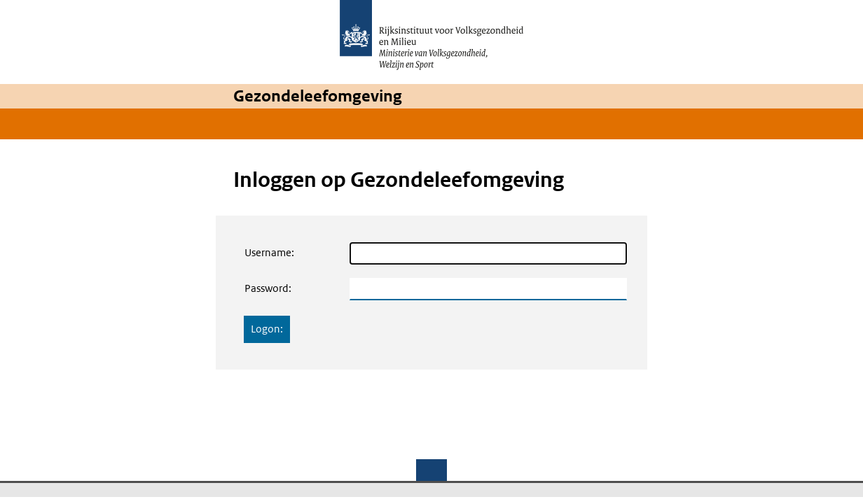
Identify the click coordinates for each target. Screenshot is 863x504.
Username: (269, 252)
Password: (268, 288)
